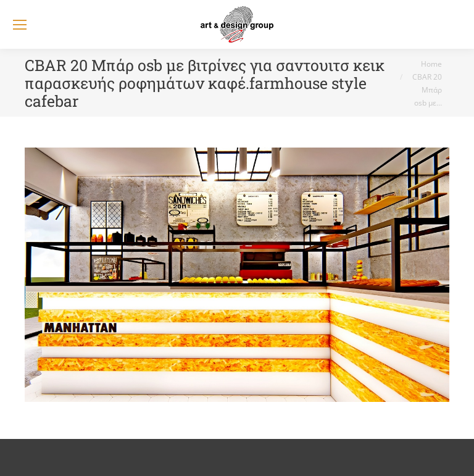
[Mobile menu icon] (20, 25)
